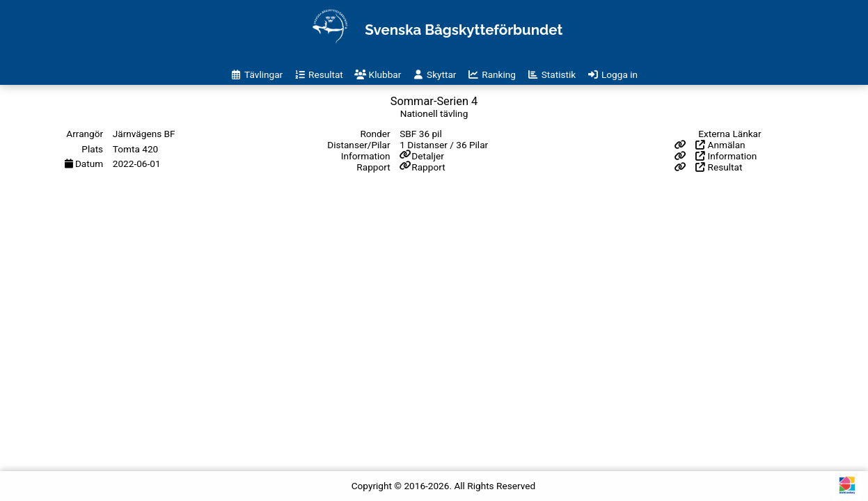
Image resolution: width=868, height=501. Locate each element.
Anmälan (720, 145)
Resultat (719, 167)
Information (726, 156)
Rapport (428, 167)
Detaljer (427, 156)
